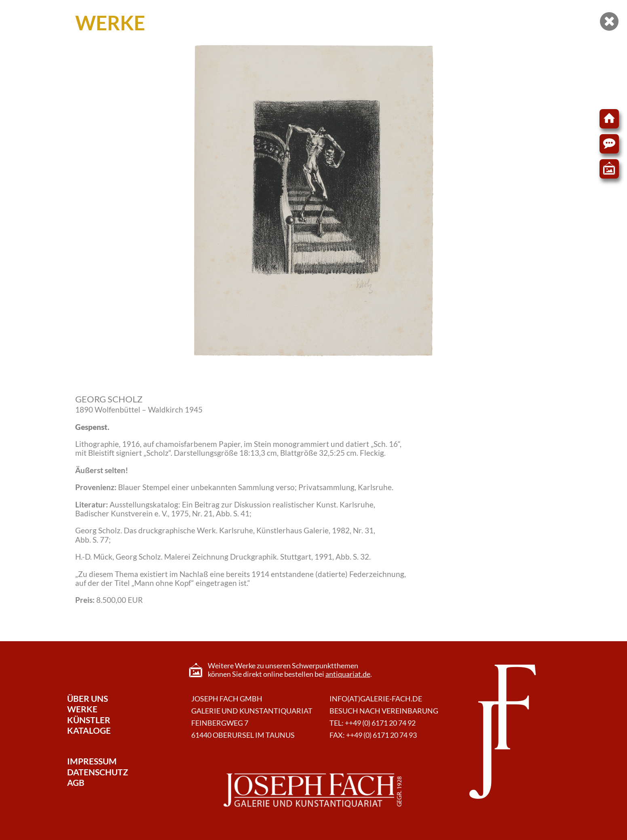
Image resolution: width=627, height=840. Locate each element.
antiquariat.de (348, 674)
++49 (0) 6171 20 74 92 (380, 723)
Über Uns (88, 698)
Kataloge (89, 730)
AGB (76, 782)
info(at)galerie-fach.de (376, 699)
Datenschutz (98, 772)
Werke (82, 709)
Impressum (92, 761)
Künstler (89, 720)
